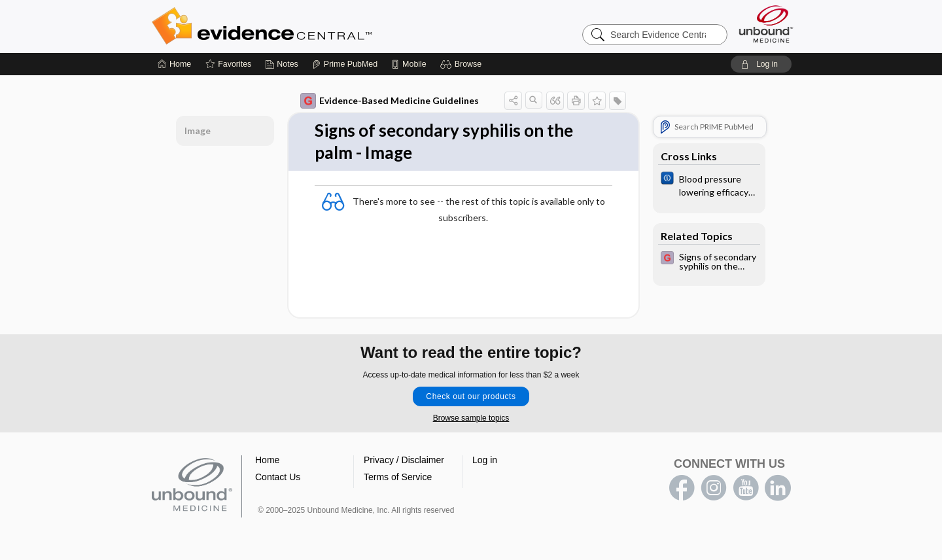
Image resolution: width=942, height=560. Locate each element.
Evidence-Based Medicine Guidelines (390, 101)
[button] (463, 64)
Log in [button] (485, 460)
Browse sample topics (471, 418)
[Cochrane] (709, 184)
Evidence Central (314, 26)
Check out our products (471, 396)
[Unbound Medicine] (766, 24)
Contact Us (278, 477)
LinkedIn (778, 488)
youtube (746, 488)
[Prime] (345, 64)
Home (267, 460)
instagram (714, 488)
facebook (682, 488)
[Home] (174, 64)
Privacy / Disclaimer (404, 460)
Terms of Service (398, 477)
